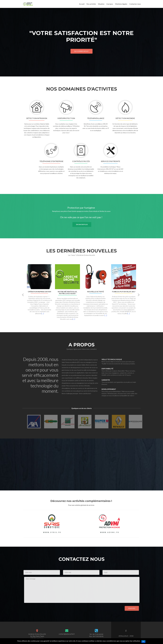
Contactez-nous (135, 4)
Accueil (82, 4)
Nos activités (91, 4)
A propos (110, 4)
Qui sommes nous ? (81, 51)
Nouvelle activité (96, 292)
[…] (43, 313)
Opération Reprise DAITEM (39, 292)
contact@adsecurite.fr (67, 634)
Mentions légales (121, 4)
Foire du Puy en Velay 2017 (124, 292)
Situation (101, 4)
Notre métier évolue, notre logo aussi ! (68, 293)
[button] (23, 295)
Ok (143, 642)
